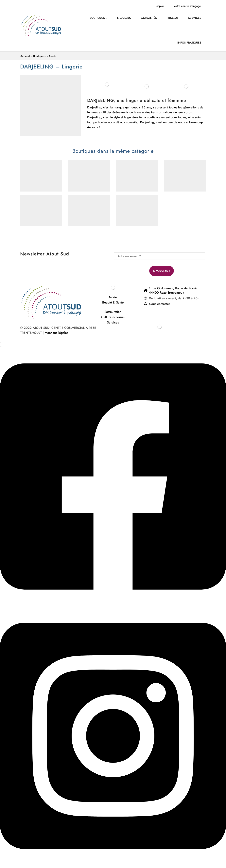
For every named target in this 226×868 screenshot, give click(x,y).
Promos (173, 18)
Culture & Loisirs (113, 317)
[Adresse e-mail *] (160, 256)
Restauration (113, 312)
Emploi (160, 6)
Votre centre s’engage (187, 6)
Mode (53, 56)
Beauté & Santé (113, 302)
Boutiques (98, 18)
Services (195, 18)
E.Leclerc (124, 18)
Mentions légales (57, 333)
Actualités (149, 18)
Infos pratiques (189, 43)
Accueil (25, 56)
